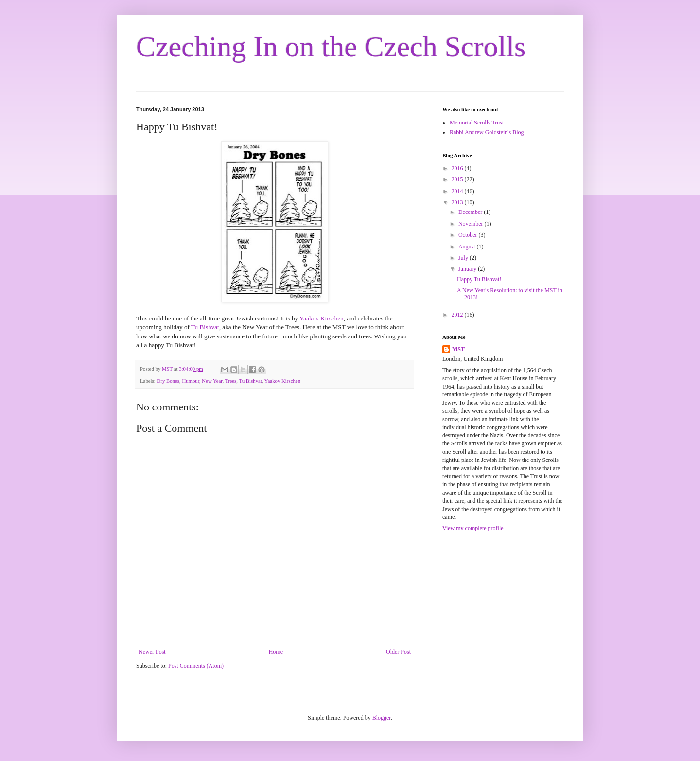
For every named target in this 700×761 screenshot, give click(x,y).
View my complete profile (473, 528)
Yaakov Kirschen (322, 318)
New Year (212, 381)
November (472, 224)
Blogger (382, 718)
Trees (231, 381)
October (469, 235)
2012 (458, 315)
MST (458, 349)
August (468, 247)
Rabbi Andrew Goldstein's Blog (487, 132)
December (471, 212)
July (464, 258)
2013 (458, 202)
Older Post (398, 652)
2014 (458, 191)
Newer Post (152, 652)
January (468, 269)
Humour (191, 381)
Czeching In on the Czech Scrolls (331, 47)
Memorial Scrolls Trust (477, 123)
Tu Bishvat (205, 327)
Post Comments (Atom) (196, 666)
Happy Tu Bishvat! (479, 279)
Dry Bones (168, 381)
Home (276, 652)
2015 (458, 179)
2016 (458, 168)
